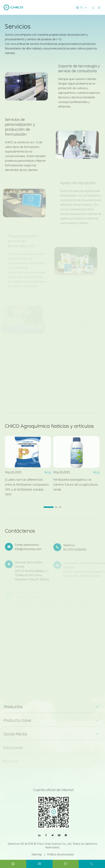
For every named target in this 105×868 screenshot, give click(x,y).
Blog (46, 472)
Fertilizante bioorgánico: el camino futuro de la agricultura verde (74, 485)
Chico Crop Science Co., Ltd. (54, 844)
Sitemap (37, 854)
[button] (49, 507)
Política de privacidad (60, 854)
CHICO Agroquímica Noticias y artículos (49, 426)
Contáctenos (20, 532)
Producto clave (15, 720)
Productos (11, 707)
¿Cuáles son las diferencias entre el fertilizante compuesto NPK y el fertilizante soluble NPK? (25, 487)
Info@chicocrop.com (28, 551)
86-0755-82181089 (75, 552)
